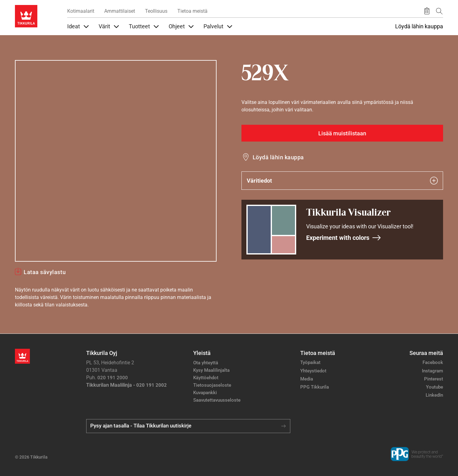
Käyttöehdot (206, 378)
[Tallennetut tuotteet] (427, 11)
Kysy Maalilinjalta (211, 370)
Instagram (432, 371)
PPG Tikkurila (315, 387)
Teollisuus (156, 11)
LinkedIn (434, 395)
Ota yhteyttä (206, 363)
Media (307, 379)
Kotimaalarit (81, 11)
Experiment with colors (344, 238)
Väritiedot (342, 181)
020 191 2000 (113, 378)
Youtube (435, 387)
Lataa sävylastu (45, 272)
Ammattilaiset (120, 11)
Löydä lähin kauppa (419, 26)
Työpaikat (310, 362)
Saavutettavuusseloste (217, 400)
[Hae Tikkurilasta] (439, 11)
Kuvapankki (205, 393)
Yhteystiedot (313, 371)
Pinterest (434, 379)
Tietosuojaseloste (212, 385)
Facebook (433, 362)
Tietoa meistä (192, 11)
